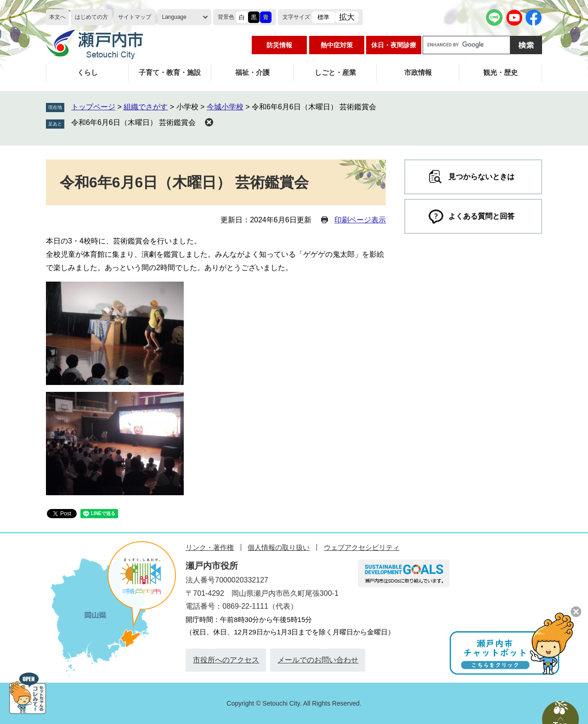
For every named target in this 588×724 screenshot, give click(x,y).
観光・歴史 (500, 72)
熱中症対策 (337, 45)
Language (174, 17)
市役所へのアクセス (226, 660)
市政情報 (418, 72)
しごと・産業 (335, 72)
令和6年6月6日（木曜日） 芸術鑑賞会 (133, 122)
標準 (323, 17)
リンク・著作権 (210, 547)
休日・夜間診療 (394, 45)
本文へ (57, 17)
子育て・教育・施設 (170, 72)
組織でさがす (146, 107)
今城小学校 (225, 107)
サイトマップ (135, 17)
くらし (88, 72)
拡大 (347, 17)
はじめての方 (91, 17)
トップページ (93, 107)
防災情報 (279, 45)
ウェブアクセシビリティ (362, 547)
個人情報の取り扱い (279, 547)
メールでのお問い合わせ (318, 660)
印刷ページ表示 (360, 220)
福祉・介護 (252, 72)
